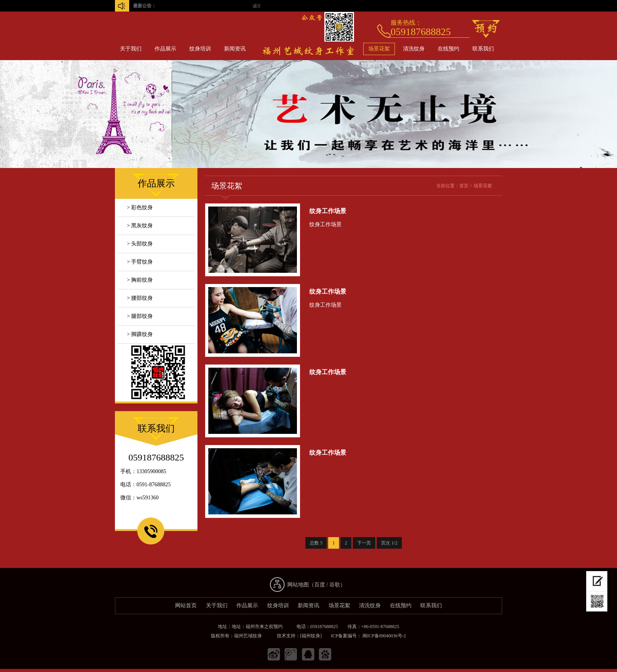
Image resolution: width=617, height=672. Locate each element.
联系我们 (483, 49)
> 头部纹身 (140, 244)
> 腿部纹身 (140, 316)
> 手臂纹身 (140, 262)
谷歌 (335, 585)
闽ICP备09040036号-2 (384, 636)
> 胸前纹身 (140, 280)
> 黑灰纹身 (140, 226)
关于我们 (131, 49)
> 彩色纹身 (140, 207)
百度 (320, 585)
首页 (464, 186)
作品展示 (165, 49)
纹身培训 (200, 49)
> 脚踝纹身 (140, 334)
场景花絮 (379, 49)
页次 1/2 (389, 543)
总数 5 (316, 543)
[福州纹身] (311, 636)
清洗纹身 (414, 49)
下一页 (364, 543)
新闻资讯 (235, 49)
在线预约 (448, 49)
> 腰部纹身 (140, 298)
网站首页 (186, 606)
